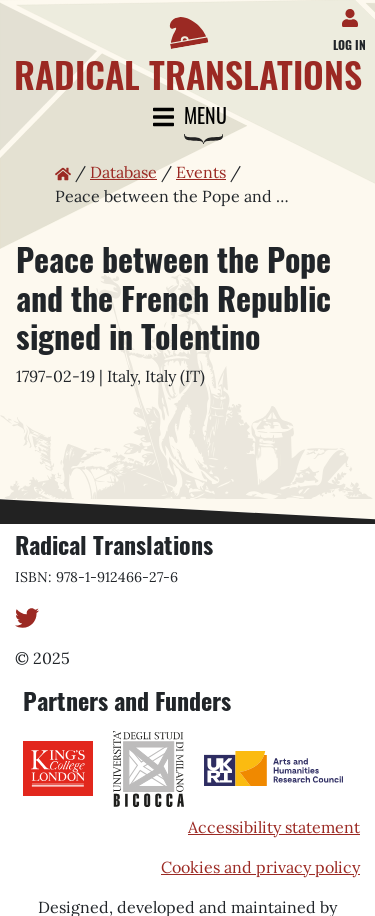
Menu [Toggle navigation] (188, 117)
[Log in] (353, 14)
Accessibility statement (274, 827)
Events (201, 172)
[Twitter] (27, 616)
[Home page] (187, 47)
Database (123, 172)
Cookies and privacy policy (260, 867)
